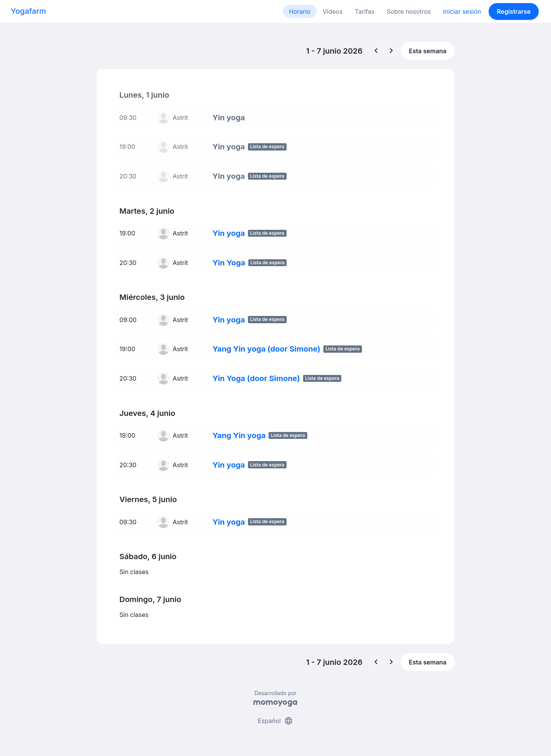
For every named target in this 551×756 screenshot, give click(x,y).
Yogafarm (28, 11)
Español (275, 721)
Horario (300, 11)
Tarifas (364, 11)
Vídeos (333, 11)
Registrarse (514, 11)
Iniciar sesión (462, 11)
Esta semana (428, 51)
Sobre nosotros (409, 11)
